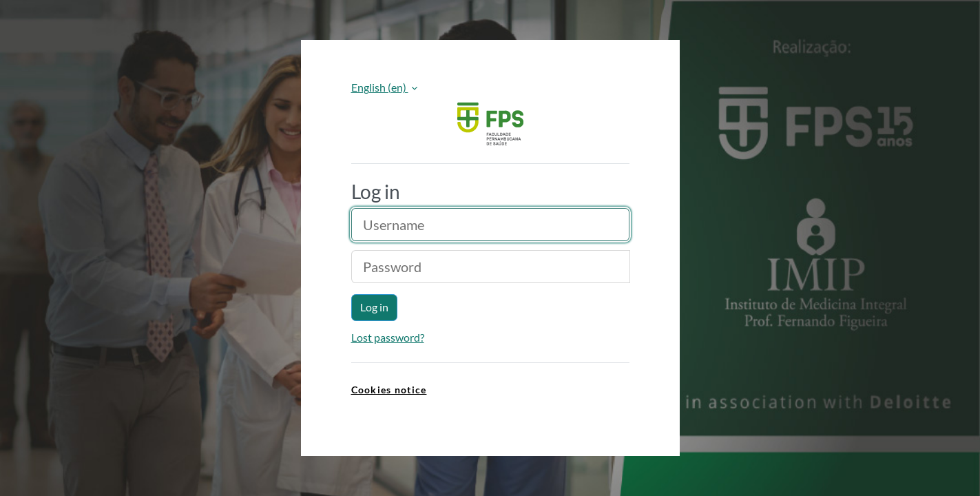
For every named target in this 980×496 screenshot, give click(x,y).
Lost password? (388, 337)
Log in (374, 307)
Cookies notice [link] (389, 390)
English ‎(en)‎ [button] (380, 87)
